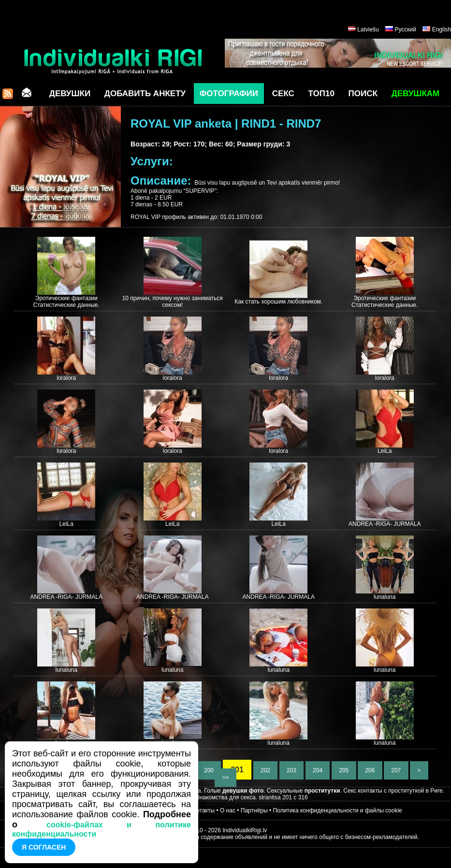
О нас (228, 810)
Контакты (202, 810)
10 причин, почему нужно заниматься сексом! (173, 302)
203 (292, 770)
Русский (405, 29)
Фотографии (229, 94)
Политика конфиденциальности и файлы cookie (337, 810)
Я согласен (44, 847)
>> (225, 778)
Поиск (363, 94)
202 (266, 770)
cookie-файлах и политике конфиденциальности (102, 829)
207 (396, 770)
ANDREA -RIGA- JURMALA (385, 524)
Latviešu (368, 29)
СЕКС (283, 94)
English (442, 29)
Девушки (70, 94)
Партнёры (254, 810)
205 (344, 770)
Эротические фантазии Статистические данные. (66, 302)
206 (370, 770)
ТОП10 (321, 94)
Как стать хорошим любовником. (278, 302)
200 (209, 770)
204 (318, 770)
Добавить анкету (145, 94)
